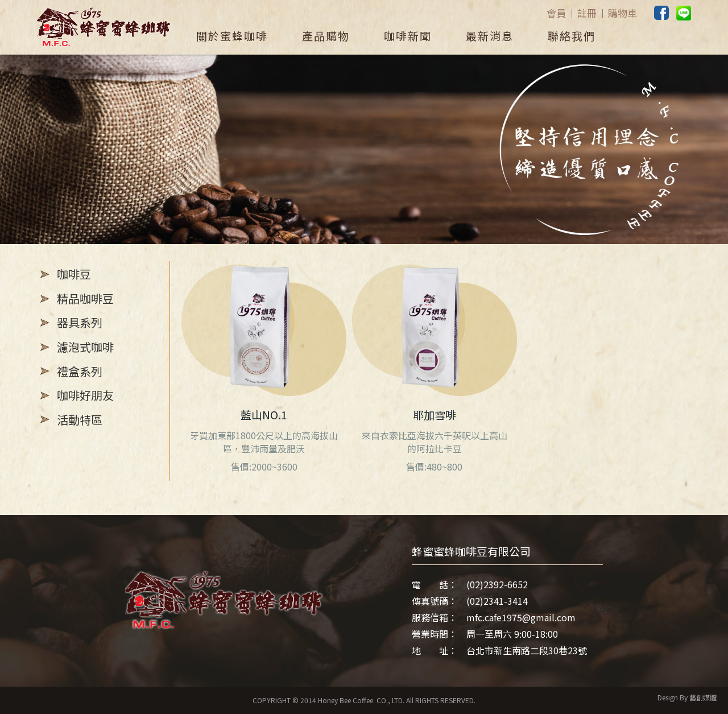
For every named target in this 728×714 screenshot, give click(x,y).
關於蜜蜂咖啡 (232, 36)
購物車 (622, 13)
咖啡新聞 (408, 36)
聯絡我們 (572, 36)
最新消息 (490, 36)
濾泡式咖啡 (85, 347)
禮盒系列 (80, 371)
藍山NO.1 (264, 415)
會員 (556, 13)
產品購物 (326, 36)
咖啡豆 (74, 274)
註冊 (587, 13)
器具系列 (80, 322)
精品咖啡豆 (85, 298)
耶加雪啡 (435, 415)
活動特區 (80, 420)
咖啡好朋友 (85, 395)
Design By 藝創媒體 (687, 697)
